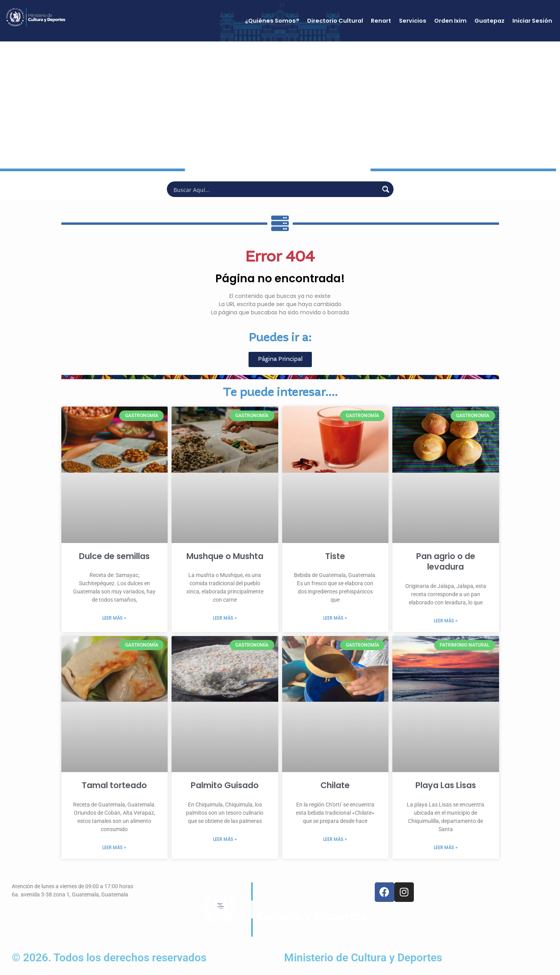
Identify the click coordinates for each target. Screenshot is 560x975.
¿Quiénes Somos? (272, 21)
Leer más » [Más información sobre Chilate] (335, 839)
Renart (381, 21)
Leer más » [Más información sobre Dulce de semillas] (114, 618)
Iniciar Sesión (532, 21)
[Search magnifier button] (386, 189)
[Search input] (275, 189)
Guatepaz (489, 21)
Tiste (335, 556)
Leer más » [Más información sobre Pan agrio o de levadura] (446, 621)
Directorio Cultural (335, 21)
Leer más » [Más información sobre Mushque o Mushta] (225, 618)
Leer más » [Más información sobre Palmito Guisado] (225, 839)
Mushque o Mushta (225, 556)
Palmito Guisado (225, 785)
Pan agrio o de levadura (446, 561)
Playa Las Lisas (446, 785)
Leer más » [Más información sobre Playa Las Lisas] (446, 847)
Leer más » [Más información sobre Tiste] (335, 618)
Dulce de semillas (114, 556)
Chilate (335, 785)
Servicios (413, 21)
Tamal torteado (114, 785)
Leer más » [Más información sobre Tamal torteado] (114, 847)
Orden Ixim (450, 21)
